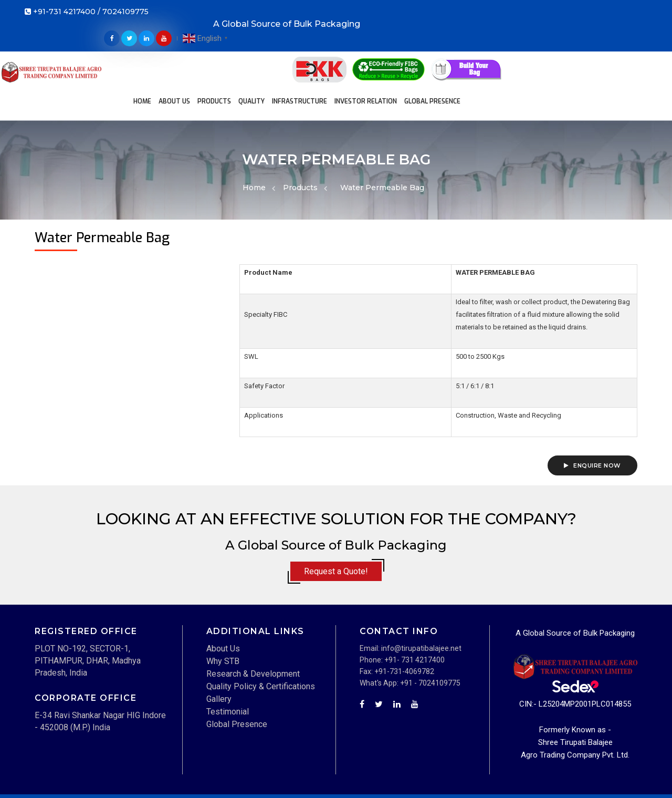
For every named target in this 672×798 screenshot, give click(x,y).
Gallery (219, 663)
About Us (190, 45)
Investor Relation (381, 45)
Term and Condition (550, 773)
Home (157, 45)
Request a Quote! (336, 536)
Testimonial (228, 676)
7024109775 (125, 13)
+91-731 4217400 (64, 13)
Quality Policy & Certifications (261, 651)
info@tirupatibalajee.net (421, 613)
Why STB (223, 625)
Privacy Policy (615, 773)
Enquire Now (592, 430)
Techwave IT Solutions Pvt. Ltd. (127, 784)
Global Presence (280, 66)
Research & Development (253, 638)
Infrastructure (315, 45)
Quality (267, 45)
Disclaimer (491, 773)
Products (229, 45)
